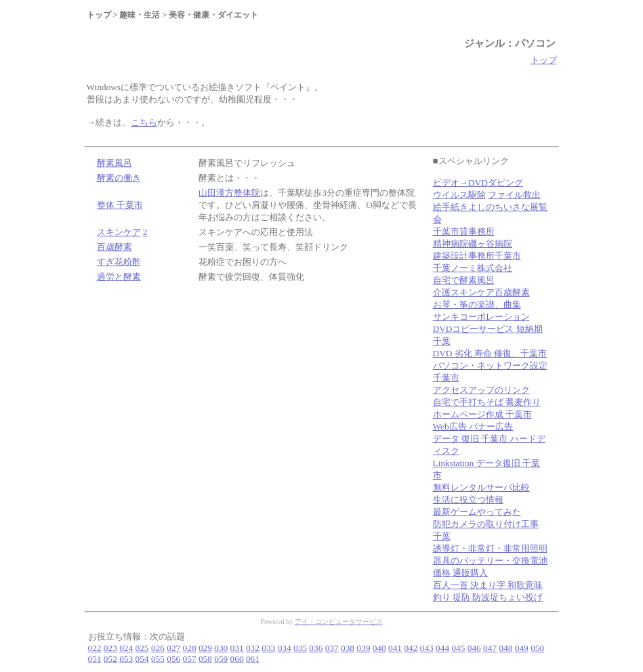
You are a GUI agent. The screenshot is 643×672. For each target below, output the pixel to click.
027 (173, 648)
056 (173, 659)
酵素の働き (119, 178)
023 (110, 648)
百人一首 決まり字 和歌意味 (488, 585)
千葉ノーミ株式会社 (473, 268)
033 (268, 648)
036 (316, 648)
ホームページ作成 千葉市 (482, 414)
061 (253, 659)
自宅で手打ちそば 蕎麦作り (487, 402)
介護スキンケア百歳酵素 (481, 292)
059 (221, 659)
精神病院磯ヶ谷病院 (473, 244)
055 (158, 659)
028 (190, 648)
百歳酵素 (115, 247)
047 (490, 648)
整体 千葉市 (120, 205)
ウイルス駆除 (459, 195)
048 (505, 648)
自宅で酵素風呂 (464, 280)
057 (190, 659)
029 (205, 648)
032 (253, 648)
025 (142, 648)
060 (237, 659)
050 (537, 648)
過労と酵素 (119, 277)
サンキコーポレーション (481, 317)
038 (348, 648)
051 (95, 659)
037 (332, 648)
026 (158, 648)
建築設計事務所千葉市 (477, 256)
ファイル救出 (514, 195)
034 (285, 648)
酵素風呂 (115, 163)
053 (126, 659)
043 (427, 648)
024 (126, 648)
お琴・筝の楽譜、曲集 (477, 304)
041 (395, 648)
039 (363, 648)
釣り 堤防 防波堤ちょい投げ (488, 597)
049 (522, 648)
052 (110, 659)
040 (379, 648)
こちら (144, 122)
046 (474, 648)
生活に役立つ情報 (468, 500)
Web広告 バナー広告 (473, 426)
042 (411, 648)
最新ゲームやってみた (477, 512)
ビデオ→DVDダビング (478, 183)
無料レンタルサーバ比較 (481, 487)
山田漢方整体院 (229, 193)
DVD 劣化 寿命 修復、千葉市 (490, 353)
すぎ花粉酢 (119, 262)
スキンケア (119, 232)
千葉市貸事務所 (464, 231)
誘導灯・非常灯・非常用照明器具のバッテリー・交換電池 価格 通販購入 (490, 561)
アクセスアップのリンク (481, 390)
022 (95, 648)
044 (442, 648)
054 (142, 659)
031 (237, 648)
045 (458, 648)
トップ (544, 60)
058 (205, 659)
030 (221, 648)
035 (300, 648)
